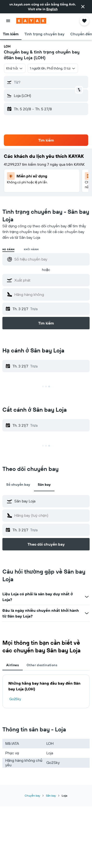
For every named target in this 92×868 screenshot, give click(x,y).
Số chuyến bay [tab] (18, 485)
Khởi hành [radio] (31, 249)
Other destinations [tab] (42, 665)
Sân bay (51, 796)
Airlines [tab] (13, 665)
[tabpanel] (46, 691)
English (52, 9)
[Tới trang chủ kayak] (31, 21)
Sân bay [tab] (44, 485)
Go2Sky (15, 699)
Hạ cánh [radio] (8, 249)
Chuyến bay (32, 796)
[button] (83, 7)
